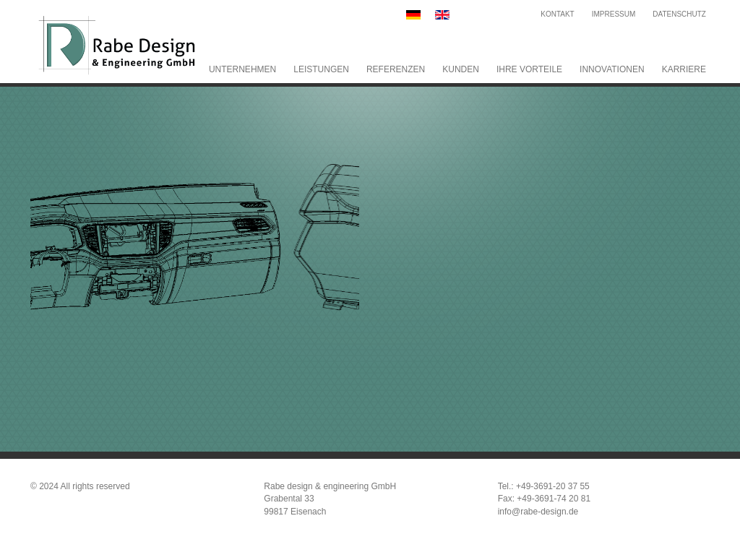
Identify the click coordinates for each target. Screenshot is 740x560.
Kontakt (557, 14)
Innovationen (612, 69)
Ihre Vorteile (529, 69)
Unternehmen (242, 69)
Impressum (614, 14)
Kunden (461, 69)
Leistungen (321, 69)
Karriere (684, 69)
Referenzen (396, 69)
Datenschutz (679, 14)
